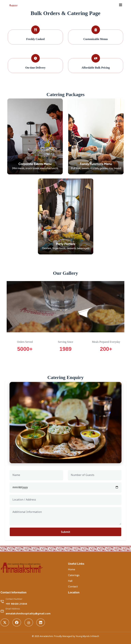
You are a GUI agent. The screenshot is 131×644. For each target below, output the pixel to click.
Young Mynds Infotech (87, 636)
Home (72, 569)
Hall (70, 581)
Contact (73, 587)
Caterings (74, 575)
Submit (66, 532)
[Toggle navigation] (121, 5)
